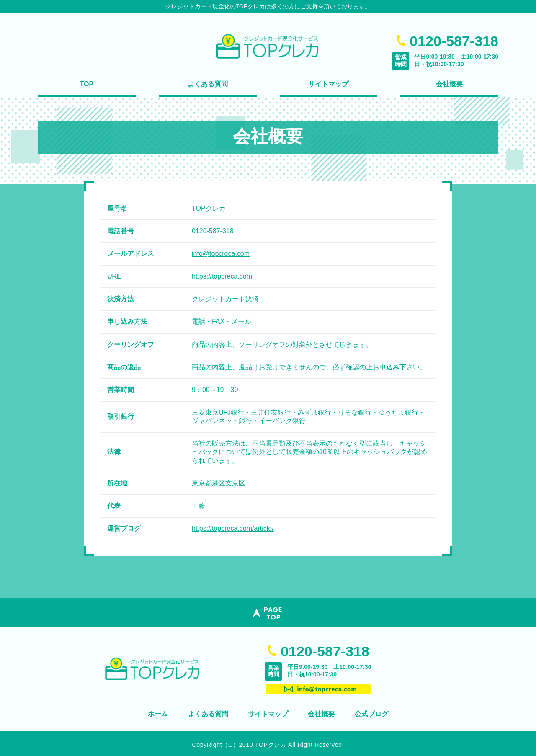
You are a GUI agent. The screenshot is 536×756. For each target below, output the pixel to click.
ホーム (158, 714)
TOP (87, 84)
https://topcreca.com (222, 276)
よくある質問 (208, 84)
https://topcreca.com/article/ (233, 528)
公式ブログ (371, 714)
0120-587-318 (325, 651)
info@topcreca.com (221, 254)
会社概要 (449, 84)
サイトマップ (328, 84)
